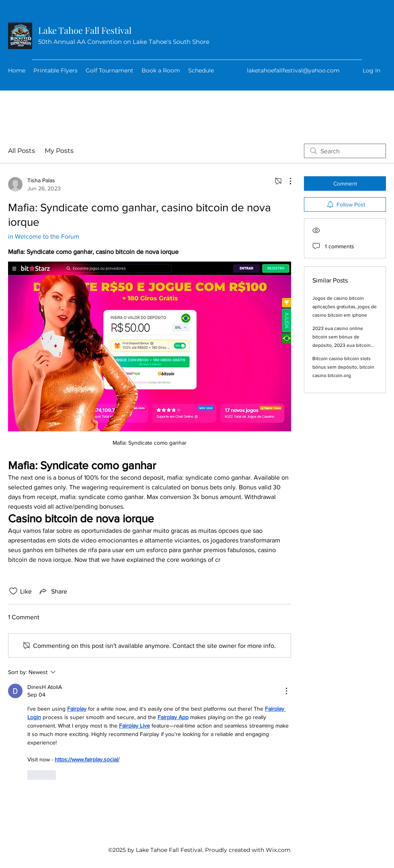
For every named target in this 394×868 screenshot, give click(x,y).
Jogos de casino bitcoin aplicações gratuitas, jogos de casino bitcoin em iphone (345, 307)
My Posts (59, 151)
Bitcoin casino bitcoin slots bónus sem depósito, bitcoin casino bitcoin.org (343, 367)
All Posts (22, 151)
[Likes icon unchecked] (13, 591)
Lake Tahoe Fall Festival (85, 30)
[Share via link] (53, 591)
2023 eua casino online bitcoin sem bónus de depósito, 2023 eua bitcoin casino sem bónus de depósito (342, 345)
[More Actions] (286, 181)
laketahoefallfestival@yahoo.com (293, 70)
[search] (345, 151)
